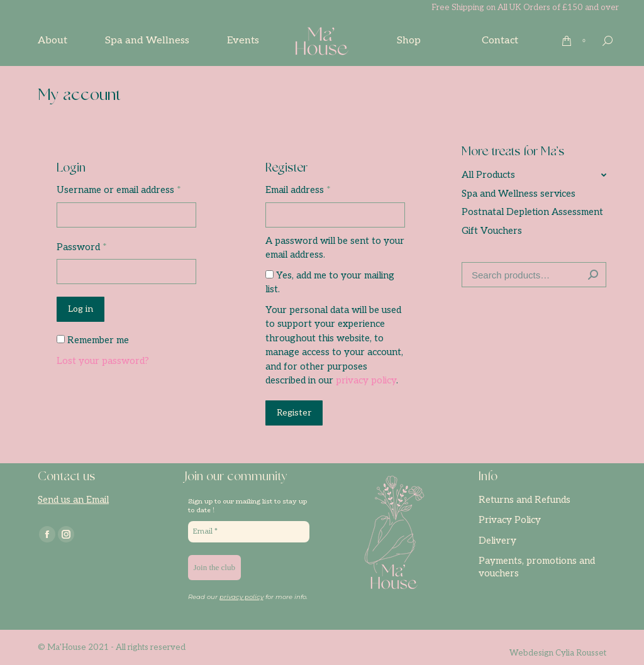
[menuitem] (53, 41)
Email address (298, 190)
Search (593, 275)
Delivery (497, 541)
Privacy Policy (510, 520)
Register (294, 413)
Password (82, 247)
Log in (80, 309)
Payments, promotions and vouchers (537, 567)
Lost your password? (103, 361)
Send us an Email (73, 500)
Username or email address (119, 190)
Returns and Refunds (525, 500)
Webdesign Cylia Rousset (558, 653)
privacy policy (366, 380)
